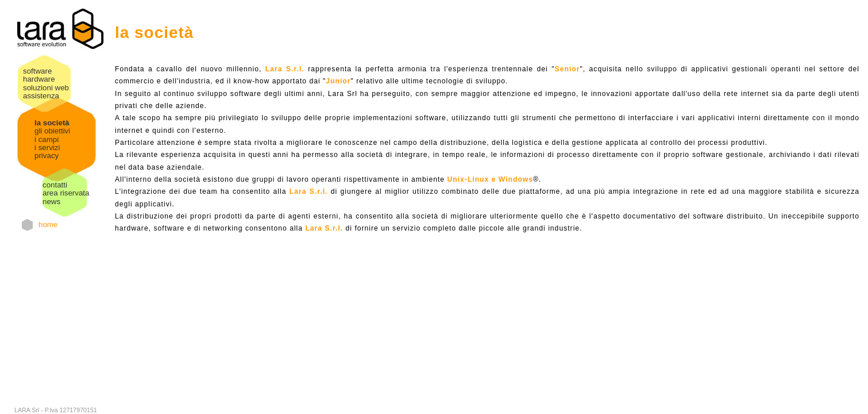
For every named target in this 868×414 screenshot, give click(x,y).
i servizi (47, 147)
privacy (47, 156)
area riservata (66, 193)
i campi (47, 139)
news (51, 202)
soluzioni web (46, 88)
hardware (39, 79)
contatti (55, 185)
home (48, 225)
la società (52, 123)
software (37, 71)
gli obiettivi (52, 131)
